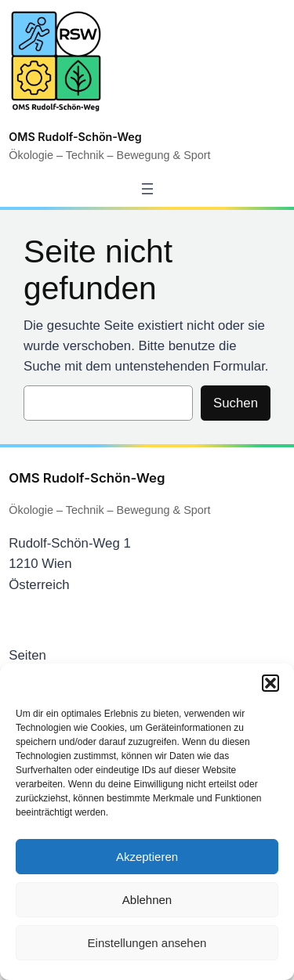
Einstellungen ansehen (147, 943)
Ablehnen (147, 900)
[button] (270, 683)
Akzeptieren (147, 857)
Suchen (236, 403)
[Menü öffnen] (147, 189)
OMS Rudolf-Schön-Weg (75, 137)
